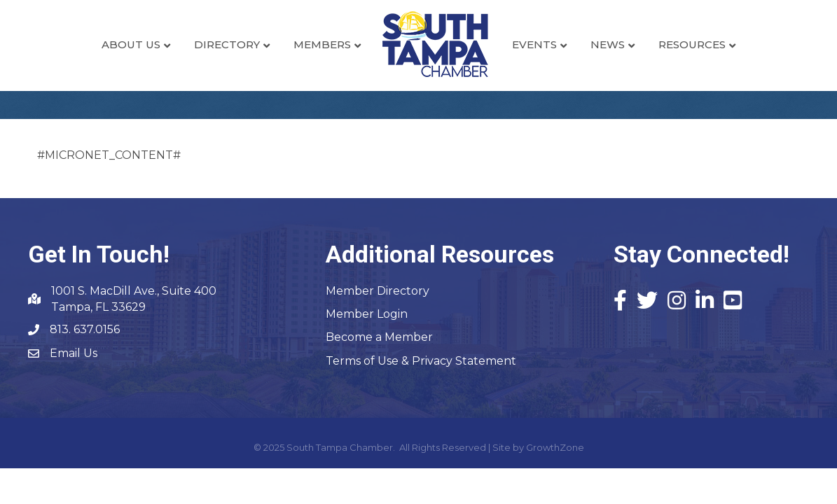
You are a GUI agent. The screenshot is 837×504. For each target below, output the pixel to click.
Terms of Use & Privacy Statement (421, 361)
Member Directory (378, 291)
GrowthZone (555, 447)
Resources (692, 44)
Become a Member (379, 337)
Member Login (367, 314)
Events (534, 44)
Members (322, 44)
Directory (227, 44)
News (608, 44)
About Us (131, 44)
